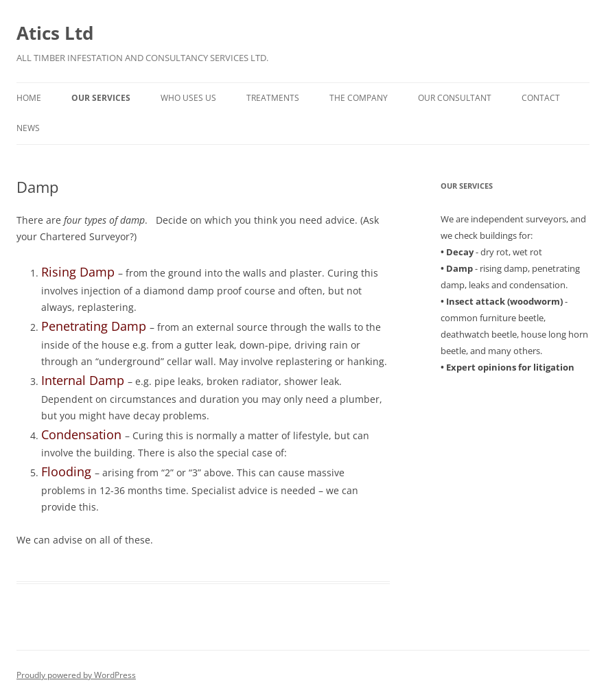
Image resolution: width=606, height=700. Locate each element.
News (28, 128)
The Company (359, 98)
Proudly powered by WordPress (76, 675)
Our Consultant (455, 98)
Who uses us (188, 98)
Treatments (273, 98)
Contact (541, 98)
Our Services (101, 98)
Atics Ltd (55, 33)
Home (29, 98)
